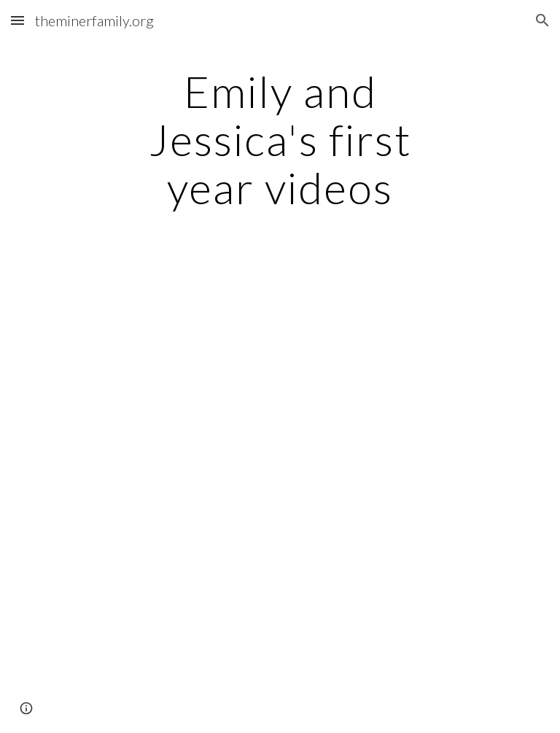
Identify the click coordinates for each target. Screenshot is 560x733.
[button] (17, 20)
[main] (280, 139)
